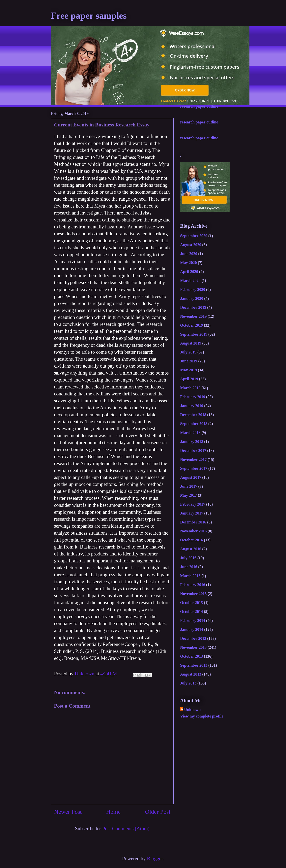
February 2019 (193, 397)
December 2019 (193, 307)
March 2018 (190, 433)
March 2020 (190, 281)
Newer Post (68, 812)
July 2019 (188, 352)
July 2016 (188, 558)
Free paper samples (89, 16)
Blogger (155, 859)
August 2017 (191, 477)
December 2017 (193, 451)
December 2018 (193, 415)
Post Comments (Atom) (126, 829)
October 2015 (192, 603)
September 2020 (194, 236)
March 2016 (190, 576)
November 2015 (193, 594)
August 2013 (191, 674)
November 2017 (193, 459)
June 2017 (189, 486)
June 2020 (189, 254)
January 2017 (192, 513)
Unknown (192, 710)
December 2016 (193, 522)
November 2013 (193, 647)
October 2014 (192, 612)
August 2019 (191, 343)
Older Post (158, 812)
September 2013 (194, 665)
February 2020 (193, 289)
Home (113, 812)
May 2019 (188, 370)
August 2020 (191, 245)
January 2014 (192, 629)
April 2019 (189, 379)
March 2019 (190, 388)
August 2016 (191, 549)
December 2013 (193, 638)
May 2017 (188, 495)
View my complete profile (202, 716)
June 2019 (189, 361)
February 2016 (193, 585)
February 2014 (193, 620)
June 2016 (189, 567)
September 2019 (194, 334)
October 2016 (192, 540)
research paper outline (199, 106)
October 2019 (192, 325)
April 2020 (189, 272)
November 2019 (193, 316)
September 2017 (194, 468)
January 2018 (192, 442)
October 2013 (192, 656)
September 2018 (194, 424)
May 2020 (188, 263)
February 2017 (193, 504)
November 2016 (193, 531)
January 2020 (192, 298)
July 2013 (188, 683)
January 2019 (192, 406)
